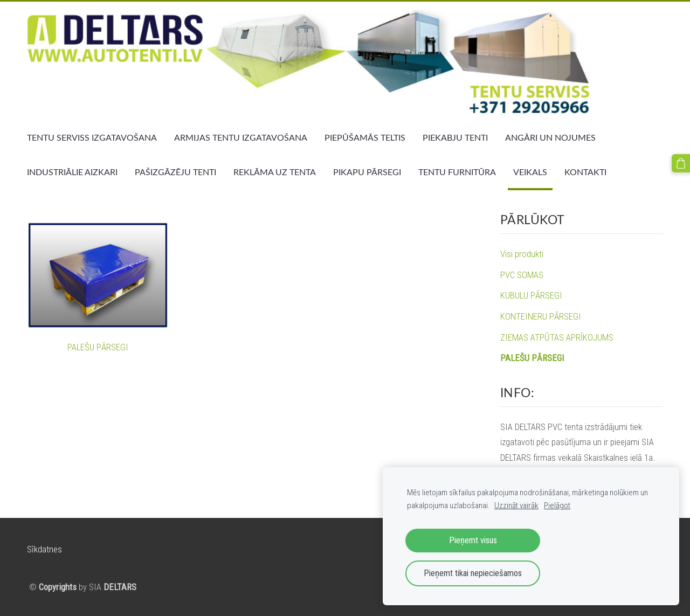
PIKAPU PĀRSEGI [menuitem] (367, 172)
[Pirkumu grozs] (681, 163)
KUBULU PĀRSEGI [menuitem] (531, 295)
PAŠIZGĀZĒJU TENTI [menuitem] (175, 172)
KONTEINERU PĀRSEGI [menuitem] (541, 316)
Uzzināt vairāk (516, 506)
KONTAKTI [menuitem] (585, 172)
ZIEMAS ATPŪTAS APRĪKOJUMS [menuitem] (557, 337)
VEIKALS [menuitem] (530, 172)
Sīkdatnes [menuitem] (44, 549)
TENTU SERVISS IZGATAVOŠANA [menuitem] (92, 137)
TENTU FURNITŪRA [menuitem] (457, 172)
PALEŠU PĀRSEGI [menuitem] (532, 358)
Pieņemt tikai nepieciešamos (473, 573)
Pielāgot (557, 506)
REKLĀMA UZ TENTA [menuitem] (275, 172)
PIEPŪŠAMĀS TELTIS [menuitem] (365, 137)
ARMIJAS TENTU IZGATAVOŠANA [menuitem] (241, 137)
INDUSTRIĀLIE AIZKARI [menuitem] (72, 172)
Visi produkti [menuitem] (522, 254)
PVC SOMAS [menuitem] (522, 275)
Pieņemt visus (473, 540)
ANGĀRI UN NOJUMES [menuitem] (550, 137)
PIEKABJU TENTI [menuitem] (455, 137)
